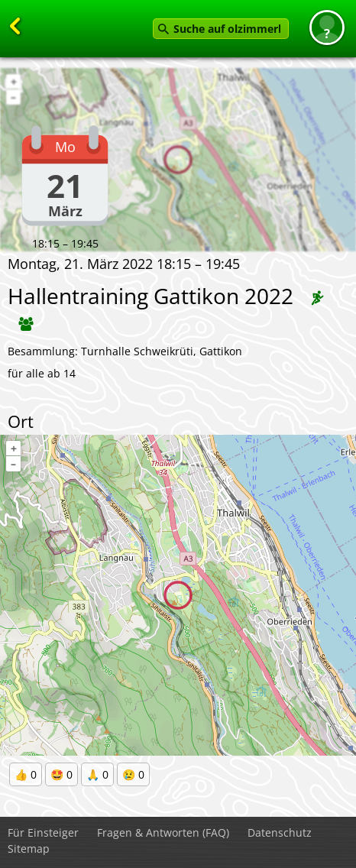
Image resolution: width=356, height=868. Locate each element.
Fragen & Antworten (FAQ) (163, 832)
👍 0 (26, 774)
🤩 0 (61, 774)
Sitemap (29, 849)
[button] (327, 28)
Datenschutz (280, 832)
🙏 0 (97, 774)
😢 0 (133, 774)
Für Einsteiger (43, 832)
